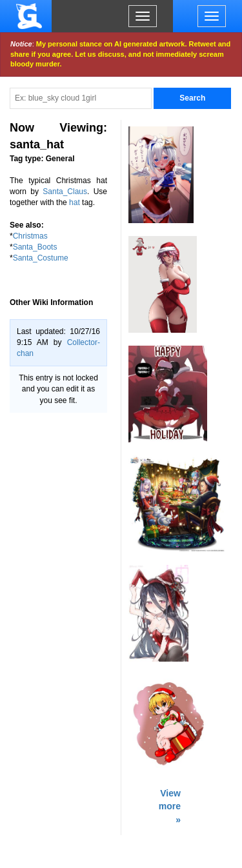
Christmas (30, 236)
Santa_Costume (41, 258)
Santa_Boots (35, 247)
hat (75, 202)
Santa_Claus (65, 192)
